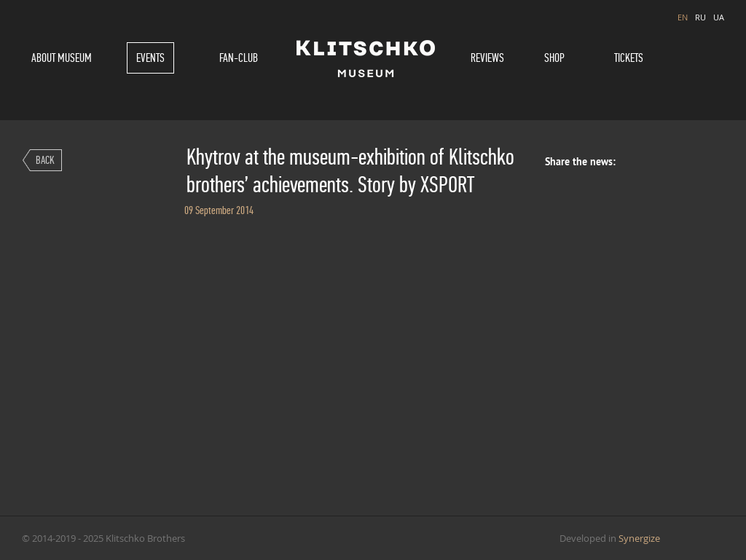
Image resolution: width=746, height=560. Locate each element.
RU (700, 17)
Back (45, 160)
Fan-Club (239, 58)
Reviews (487, 58)
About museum (62, 58)
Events (150, 58)
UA (719, 17)
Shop (554, 58)
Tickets (629, 58)
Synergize (639, 538)
